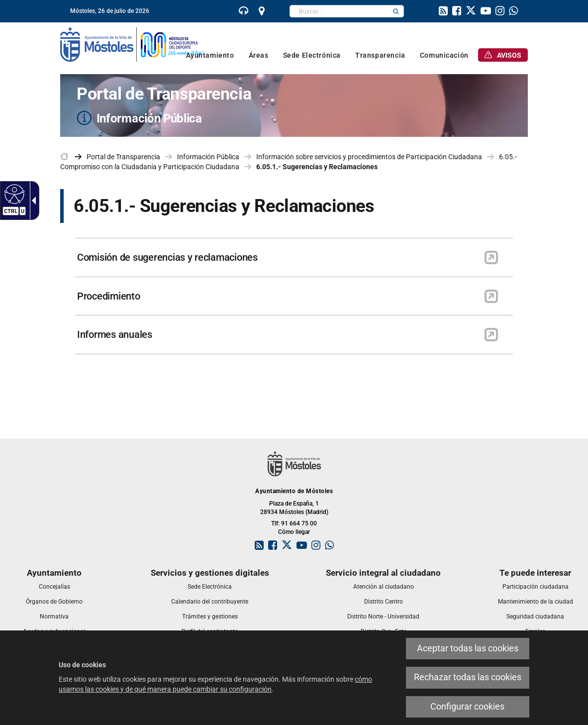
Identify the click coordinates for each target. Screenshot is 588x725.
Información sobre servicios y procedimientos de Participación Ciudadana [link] (369, 157)
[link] (244, 12)
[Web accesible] (13, 194)
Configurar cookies (467, 707)
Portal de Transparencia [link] (123, 157)
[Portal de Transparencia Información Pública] (294, 105)
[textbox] (339, 11)
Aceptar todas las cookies (468, 648)
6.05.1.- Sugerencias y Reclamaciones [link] (317, 167)
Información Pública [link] (208, 157)
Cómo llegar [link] (294, 532)
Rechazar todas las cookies (468, 677)
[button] (396, 11)
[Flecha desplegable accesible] (32, 201)
